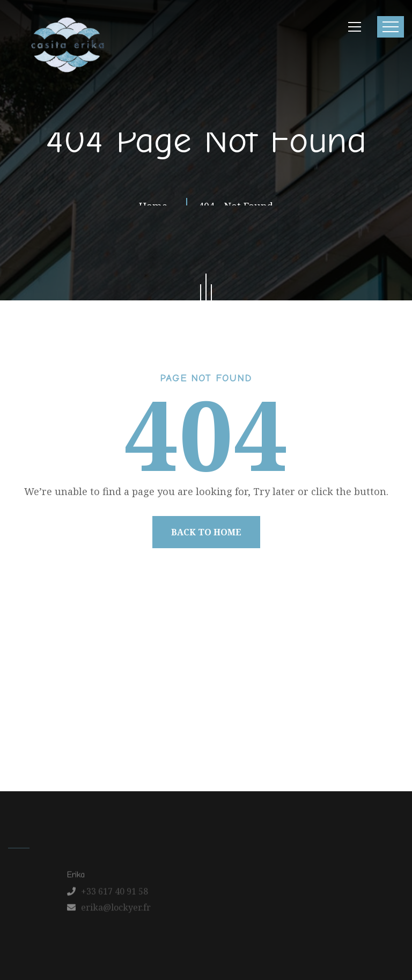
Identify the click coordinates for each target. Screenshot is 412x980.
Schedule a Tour (357, 734)
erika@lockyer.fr (116, 911)
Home (34, 734)
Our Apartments (140, 734)
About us (76, 734)
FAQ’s (301, 734)
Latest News (210, 734)
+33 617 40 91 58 (115, 895)
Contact (263, 734)
